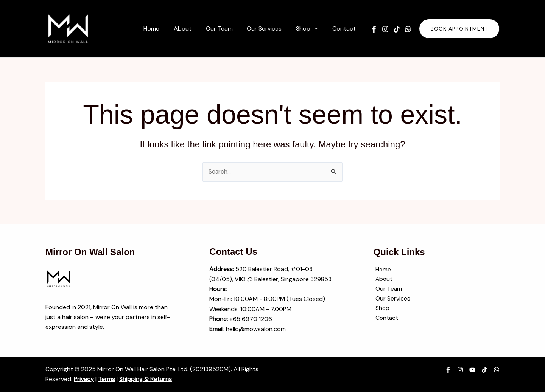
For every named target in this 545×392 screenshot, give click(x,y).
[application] (318, 29)
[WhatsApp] (408, 29)
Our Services (391, 300)
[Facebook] (374, 29)
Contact (385, 320)
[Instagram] (385, 29)
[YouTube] (472, 370)
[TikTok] (397, 29)
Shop (381, 310)
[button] (459, 29)
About (382, 280)
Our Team (387, 290)
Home (381, 270)
